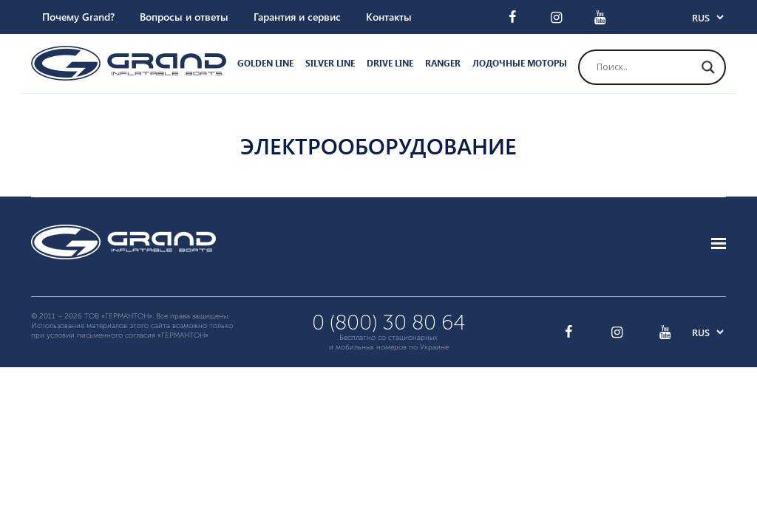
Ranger (443, 63)
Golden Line (265, 63)
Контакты (389, 17)
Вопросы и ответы (184, 17)
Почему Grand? (78, 17)
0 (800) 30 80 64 (389, 323)
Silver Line (330, 63)
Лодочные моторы (520, 63)
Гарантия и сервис (297, 17)
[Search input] (645, 67)
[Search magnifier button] (708, 67)
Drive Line (390, 63)
